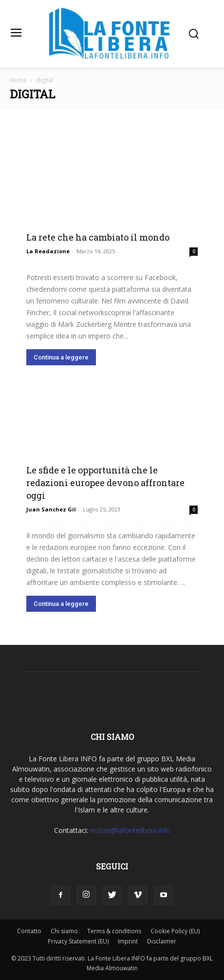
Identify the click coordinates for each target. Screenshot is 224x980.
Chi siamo (64, 931)
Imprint (128, 941)
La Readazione (48, 251)
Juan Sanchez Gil (51, 509)
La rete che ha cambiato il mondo (98, 237)
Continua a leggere (61, 357)
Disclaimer (162, 941)
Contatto (29, 931)
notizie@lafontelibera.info (130, 830)
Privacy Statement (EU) (78, 941)
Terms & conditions (114, 931)
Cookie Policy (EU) (175, 931)
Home (18, 80)
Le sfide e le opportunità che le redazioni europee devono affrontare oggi (105, 483)
